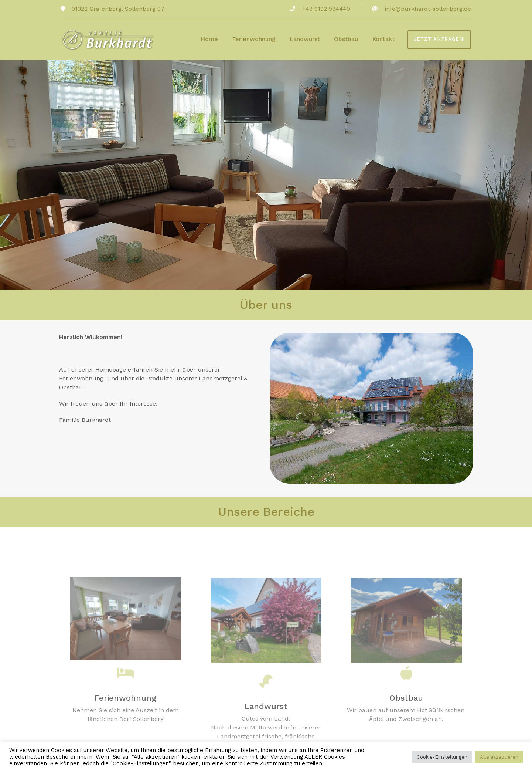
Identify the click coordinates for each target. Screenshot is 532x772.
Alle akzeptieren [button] (499, 757)
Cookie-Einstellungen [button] (442, 757)
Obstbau (346, 39)
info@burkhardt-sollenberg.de (428, 9)
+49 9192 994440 (326, 9)
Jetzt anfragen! (439, 39)
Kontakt (383, 39)
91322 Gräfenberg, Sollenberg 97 (117, 9)
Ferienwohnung (254, 39)
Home (209, 39)
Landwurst (305, 39)
